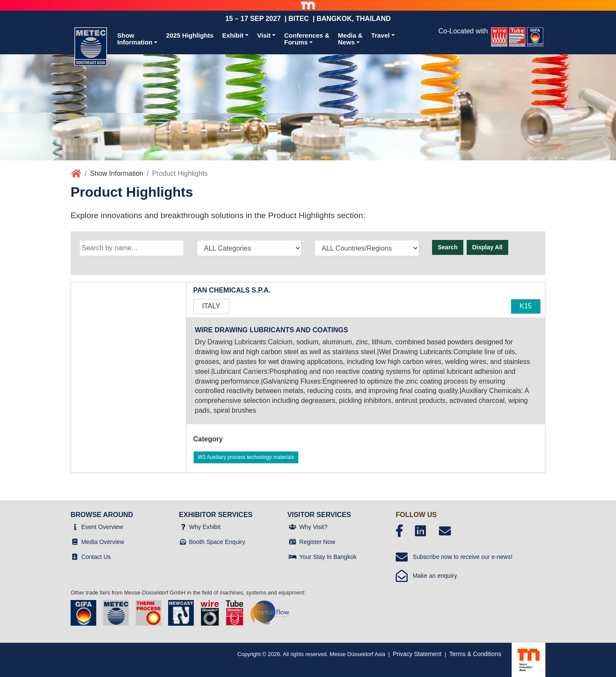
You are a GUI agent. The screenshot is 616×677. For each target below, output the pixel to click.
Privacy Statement (417, 654)
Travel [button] (381, 35)
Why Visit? (314, 527)
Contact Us (96, 557)
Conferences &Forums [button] (307, 39)
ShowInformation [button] (135, 39)
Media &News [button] (350, 39)
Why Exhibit (205, 527)
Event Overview (102, 527)
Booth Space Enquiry (217, 542)
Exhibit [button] (233, 35)
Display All (487, 247)
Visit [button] (264, 35)
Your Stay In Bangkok (328, 557)
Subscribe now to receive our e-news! (454, 557)
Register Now (317, 542)
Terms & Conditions (475, 654)
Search (448, 247)
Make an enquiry (426, 576)
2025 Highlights (190, 35)
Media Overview (103, 542)
